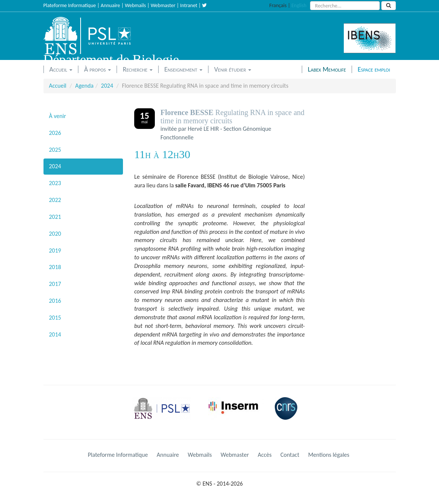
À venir (58, 116)
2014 (55, 334)
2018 (55, 267)
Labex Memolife (327, 69)
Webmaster (163, 5)
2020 (55, 234)
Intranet (189, 5)
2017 (55, 284)
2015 (55, 318)
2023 (55, 183)
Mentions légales (329, 455)
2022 (55, 200)
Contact (290, 455)
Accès (264, 455)
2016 (55, 301)
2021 (55, 217)
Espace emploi (374, 69)
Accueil (61, 69)
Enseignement (183, 69)
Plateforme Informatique (70, 5)
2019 (55, 251)
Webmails (135, 5)
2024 (107, 86)
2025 (55, 150)
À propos (97, 69)
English (299, 5)
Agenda (84, 86)
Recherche (138, 69)
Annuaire (111, 5)
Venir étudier (233, 69)
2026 (55, 133)
